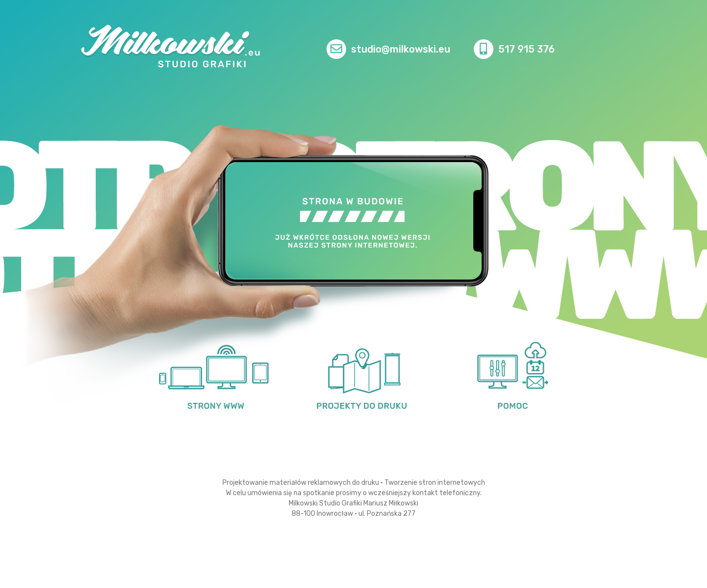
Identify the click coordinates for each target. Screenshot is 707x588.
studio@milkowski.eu (401, 49)
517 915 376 (527, 49)
